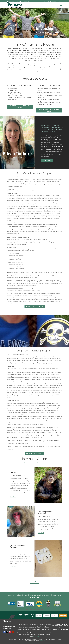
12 (40, 609)
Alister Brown (43, 516)
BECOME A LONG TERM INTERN (34, 453)
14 (43, 609)
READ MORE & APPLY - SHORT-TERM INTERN (20, 107)
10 (37, 609)
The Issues (64, 624)
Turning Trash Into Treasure (18, 546)
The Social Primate (18, 472)
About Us (57, 624)
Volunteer (56, 629)
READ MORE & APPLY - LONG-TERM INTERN (49, 110)
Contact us (60, 631)
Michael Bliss (15, 475)
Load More (35, 582)
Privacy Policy (43, 641)
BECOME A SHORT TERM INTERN (35, 307)
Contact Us (54, 1)
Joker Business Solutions (40, 642)
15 (44, 609)
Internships (64, 629)
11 (39, 609)
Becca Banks (15, 550)
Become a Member (57, 626)
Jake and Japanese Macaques (45, 513)
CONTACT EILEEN (47, 160)
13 (41, 609)
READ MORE (13, 496)
